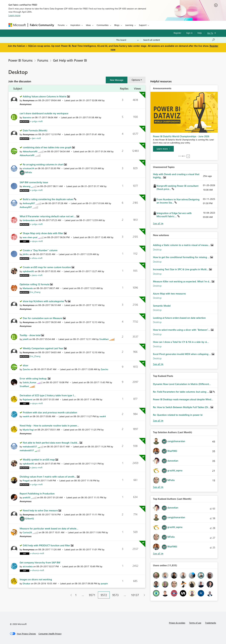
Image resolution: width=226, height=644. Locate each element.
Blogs (117, 25)
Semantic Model (162, 306)
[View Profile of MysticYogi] (28, 430)
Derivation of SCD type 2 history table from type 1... (48, 395)
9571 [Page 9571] (92, 595)
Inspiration (75, 25)
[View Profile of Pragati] (26, 480)
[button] (117, 80)
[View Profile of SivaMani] (104, 339)
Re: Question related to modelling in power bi (178, 415)
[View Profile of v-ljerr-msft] (35, 138)
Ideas (88, 25)
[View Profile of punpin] (104, 583)
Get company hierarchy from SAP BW (40, 562)
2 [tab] (181, 156)
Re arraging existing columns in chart (43, 164)
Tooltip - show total (30, 335)
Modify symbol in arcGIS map (39, 459)
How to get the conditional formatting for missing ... (182, 257)
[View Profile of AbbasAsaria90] (30, 151)
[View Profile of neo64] (26, 416)
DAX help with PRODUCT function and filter (47, 545)
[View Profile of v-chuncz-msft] (37, 553)
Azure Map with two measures (169, 294)
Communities (103, 25)
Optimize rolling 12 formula (35, 284)
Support (143, 25)
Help (200, 33)
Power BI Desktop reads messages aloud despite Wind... (183, 399)
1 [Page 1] (76, 595)
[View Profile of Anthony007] (29, 203)
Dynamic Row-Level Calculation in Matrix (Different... (182, 384)
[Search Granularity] (127, 40)
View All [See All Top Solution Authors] (158, 487)
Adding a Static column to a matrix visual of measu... (182, 245)
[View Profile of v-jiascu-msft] (36, 275)
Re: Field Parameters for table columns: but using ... (181, 392)
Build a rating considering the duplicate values (48, 199)
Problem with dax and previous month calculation (50, 412)
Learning (129, 25)
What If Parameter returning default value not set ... (48, 216)
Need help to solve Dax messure (41, 510)
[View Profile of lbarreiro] (27, 117)
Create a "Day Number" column (40, 250)
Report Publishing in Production (37, 493)
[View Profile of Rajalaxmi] (28, 399)
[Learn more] (163, 149)
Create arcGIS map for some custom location (47, 267)
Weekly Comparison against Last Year (43, 348)
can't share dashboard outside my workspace (44, 113)
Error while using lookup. (34, 378)
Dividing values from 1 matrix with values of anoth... (48, 477)
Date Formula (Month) (35, 130)
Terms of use (195, 623)
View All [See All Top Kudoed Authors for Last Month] (158, 554)
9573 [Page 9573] (115, 595)
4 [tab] (185, 156)
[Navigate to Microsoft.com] (17, 25)
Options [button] (136, 80)
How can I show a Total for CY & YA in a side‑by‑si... (181, 342)
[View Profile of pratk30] (27, 497)
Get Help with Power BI (70, 60)
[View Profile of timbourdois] (29, 220)
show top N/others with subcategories (44, 301)
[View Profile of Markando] (28, 288)
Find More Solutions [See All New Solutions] (158, 364)
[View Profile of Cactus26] (27, 532)
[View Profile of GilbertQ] (30, 518)
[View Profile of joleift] (26, 339)
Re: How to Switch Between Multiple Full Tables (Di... (182, 407)
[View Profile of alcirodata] (28, 566)
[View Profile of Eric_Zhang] (35, 292)
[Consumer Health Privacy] (50, 634)
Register (177, 33)
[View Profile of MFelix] (29, 172)
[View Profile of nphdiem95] (28, 271)
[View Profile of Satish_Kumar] (29, 382)
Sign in (189, 33)
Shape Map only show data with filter (43, 233)
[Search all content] (179, 40)
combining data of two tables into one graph (47, 147)
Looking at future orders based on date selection (179, 318)
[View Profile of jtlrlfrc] (26, 254)
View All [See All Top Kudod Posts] (158, 421)
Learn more (14, 15)
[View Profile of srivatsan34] (28, 168)
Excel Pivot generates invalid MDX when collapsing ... (182, 354)
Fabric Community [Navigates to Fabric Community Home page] (42, 25)
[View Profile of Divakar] (26, 583)
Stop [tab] (188, 156)
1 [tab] (179, 156)
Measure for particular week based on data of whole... (49, 528)
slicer (26, 365)
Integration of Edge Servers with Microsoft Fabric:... (174, 215)
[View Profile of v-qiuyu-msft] (36, 241)
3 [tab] (183, 156)
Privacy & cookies (177, 623)
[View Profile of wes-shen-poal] (30, 237)
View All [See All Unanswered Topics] (158, 224)
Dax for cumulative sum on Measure (43, 318)
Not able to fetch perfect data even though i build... (51, 443)
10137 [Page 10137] (135, 595)
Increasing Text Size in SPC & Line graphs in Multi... (181, 269)
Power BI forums (20, 60)
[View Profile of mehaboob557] (30, 446)
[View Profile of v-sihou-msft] (36, 258)
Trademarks (211, 623)
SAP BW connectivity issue (34, 182)
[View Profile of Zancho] (26, 369)
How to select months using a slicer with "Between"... (182, 330)
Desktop (157, 249)
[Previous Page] (70, 595)
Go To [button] (210, 33)
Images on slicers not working (36, 579)
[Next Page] (144, 595)
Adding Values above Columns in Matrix (45, 96)
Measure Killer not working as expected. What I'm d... (182, 281)
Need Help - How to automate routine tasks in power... (49, 426)
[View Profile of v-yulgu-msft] (36, 121)
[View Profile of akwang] (27, 186)
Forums (61, 25)
